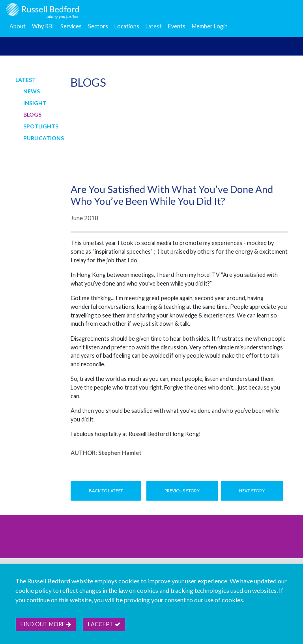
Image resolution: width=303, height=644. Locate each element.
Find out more (46, 624)
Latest (154, 26)
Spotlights (41, 126)
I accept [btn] (104, 624)
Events (177, 26)
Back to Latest (106, 491)
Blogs (32, 114)
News (32, 91)
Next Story (252, 491)
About (18, 26)
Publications (44, 138)
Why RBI (43, 26)
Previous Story (182, 491)
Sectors (98, 26)
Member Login (210, 26)
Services (71, 26)
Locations (127, 26)
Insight (35, 103)
